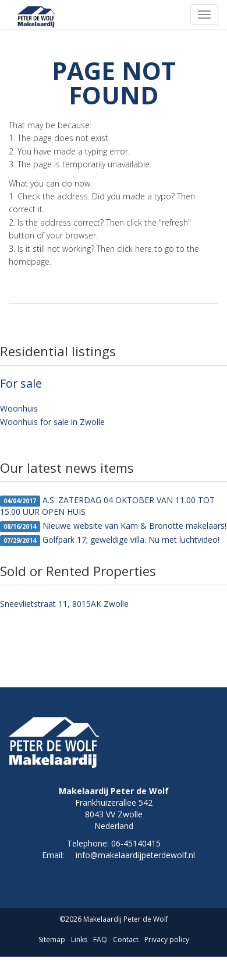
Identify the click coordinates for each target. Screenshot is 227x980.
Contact (126, 939)
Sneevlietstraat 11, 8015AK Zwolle (64, 604)
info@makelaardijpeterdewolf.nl (135, 855)
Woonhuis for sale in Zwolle (52, 422)
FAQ (100, 939)
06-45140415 (136, 843)
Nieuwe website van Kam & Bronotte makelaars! (113, 526)
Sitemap (52, 939)
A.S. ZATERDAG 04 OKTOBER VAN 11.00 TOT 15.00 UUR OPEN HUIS (107, 506)
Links (79, 939)
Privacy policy (167, 939)
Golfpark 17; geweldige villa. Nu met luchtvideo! (110, 540)
